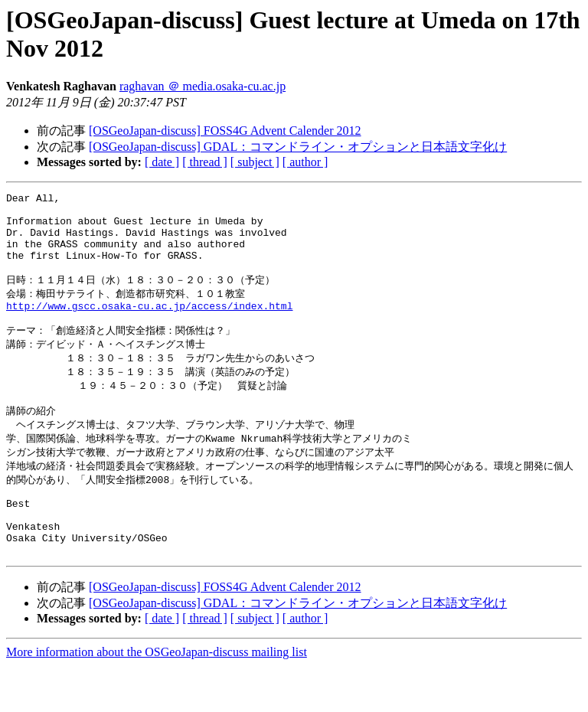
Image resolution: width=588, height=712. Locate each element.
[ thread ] (205, 162)
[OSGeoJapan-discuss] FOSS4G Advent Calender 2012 (225, 131)
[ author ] (305, 162)
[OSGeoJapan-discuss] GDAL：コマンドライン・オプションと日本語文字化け (298, 147)
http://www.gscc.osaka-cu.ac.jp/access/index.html (149, 325)
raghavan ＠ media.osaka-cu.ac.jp (203, 86)
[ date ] (162, 162)
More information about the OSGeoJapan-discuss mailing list (157, 699)
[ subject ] (255, 162)
